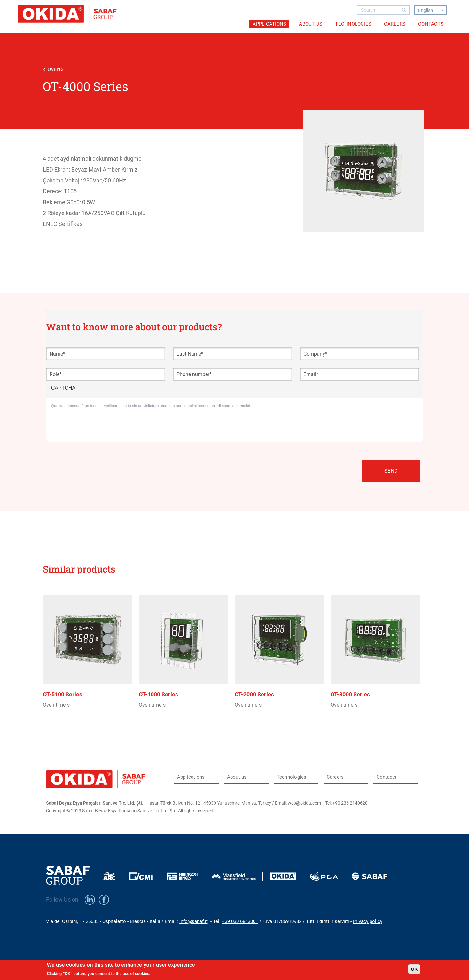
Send (391, 471)
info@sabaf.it (194, 921)
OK (414, 969)
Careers (395, 24)
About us (311, 24)
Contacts (431, 24)
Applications (269, 24)
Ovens (56, 69)
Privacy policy (368, 921)
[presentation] (100, 424)
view (91, 669)
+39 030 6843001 (240, 921)
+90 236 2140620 (350, 803)
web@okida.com (304, 803)
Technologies (353, 24)
